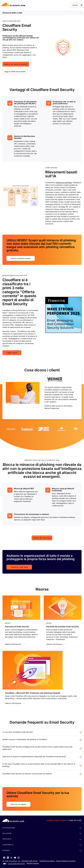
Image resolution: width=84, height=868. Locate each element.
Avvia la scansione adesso (21, 258)
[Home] (14, 5)
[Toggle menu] (82, 5)
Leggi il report (12, 353)
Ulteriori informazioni (15, 644)
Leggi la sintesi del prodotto (15, 72)
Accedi (75, 5)
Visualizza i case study (19, 567)
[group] (42, 389)
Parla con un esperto (18, 804)
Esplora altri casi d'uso (42, 538)
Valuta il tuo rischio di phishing (16, 64)
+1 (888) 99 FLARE (74, 820)
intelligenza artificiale (64, 183)
